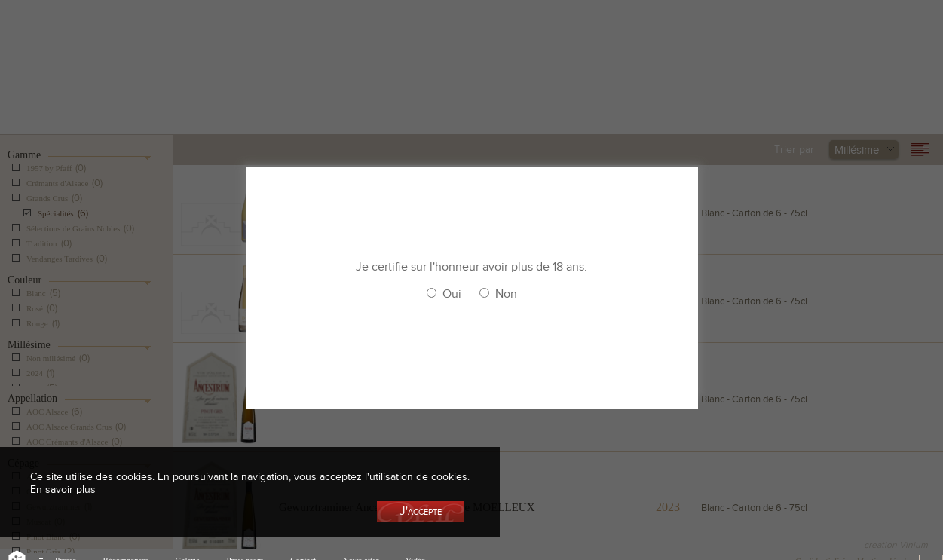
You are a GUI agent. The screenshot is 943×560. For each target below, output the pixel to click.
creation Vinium (896, 545)
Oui (452, 294)
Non (506, 294)
